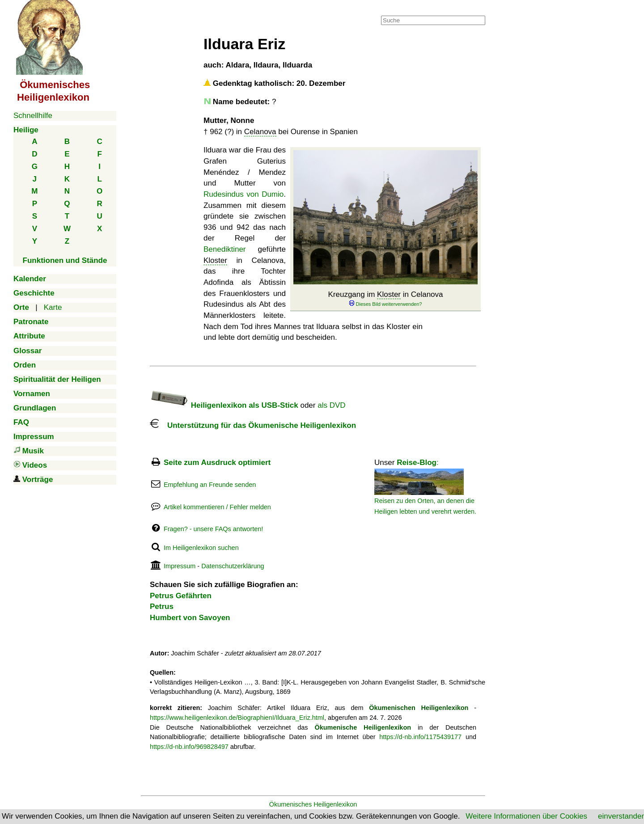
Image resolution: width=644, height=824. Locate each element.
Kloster (389, 294)
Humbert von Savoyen (190, 618)
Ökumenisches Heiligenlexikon (313, 804)
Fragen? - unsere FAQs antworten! (213, 529)
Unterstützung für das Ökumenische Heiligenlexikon (253, 425)
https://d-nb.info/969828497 (189, 747)
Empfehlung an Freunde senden (210, 485)
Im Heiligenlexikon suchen (201, 548)
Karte (53, 307)
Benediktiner (225, 249)
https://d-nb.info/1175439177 (420, 737)
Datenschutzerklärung (233, 566)
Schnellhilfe (33, 116)
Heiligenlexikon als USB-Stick (224, 405)
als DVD (331, 405)
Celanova (260, 132)
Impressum (180, 566)
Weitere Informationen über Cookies (526, 816)
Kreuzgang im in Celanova (385, 299)
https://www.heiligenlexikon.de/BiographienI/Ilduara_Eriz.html (237, 718)
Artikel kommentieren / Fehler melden (217, 507)
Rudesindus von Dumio (244, 194)
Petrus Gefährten (181, 596)
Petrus (162, 606)
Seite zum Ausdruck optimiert (217, 463)
